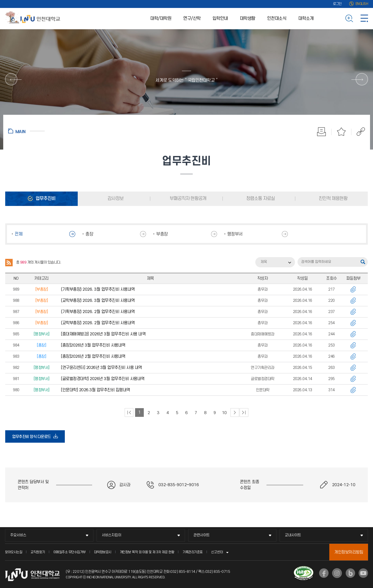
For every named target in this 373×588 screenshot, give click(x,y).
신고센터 (217, 552)
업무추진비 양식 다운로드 (33, 436)
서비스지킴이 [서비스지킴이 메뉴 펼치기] (112, 535)
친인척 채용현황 (333, 199)
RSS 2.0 (9, 263)
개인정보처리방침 (349, 552)
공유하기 (358, 132)
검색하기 (349, 18)
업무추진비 (45, 199)
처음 (129, 412)
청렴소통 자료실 (260, 199)
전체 (19, 234)
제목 (264, 262)
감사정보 (115, 199)
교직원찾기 (38, 552)
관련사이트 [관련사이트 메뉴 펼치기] (202, 535)
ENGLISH (362, 4)
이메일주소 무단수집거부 (70, 552)
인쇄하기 (322, 132)
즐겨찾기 (341, 132)
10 (224, 413)
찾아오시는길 (14, 552)
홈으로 (26, 131)
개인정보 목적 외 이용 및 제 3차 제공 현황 (147, 552)
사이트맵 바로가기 (364, 18)
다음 (235, 412)
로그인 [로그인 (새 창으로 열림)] (337, 4)
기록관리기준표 (193, 552)
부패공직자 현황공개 (187, 199)
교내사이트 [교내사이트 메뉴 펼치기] (293, 535)
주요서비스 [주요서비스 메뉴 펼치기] (18, 535)
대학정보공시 (103, 552)
